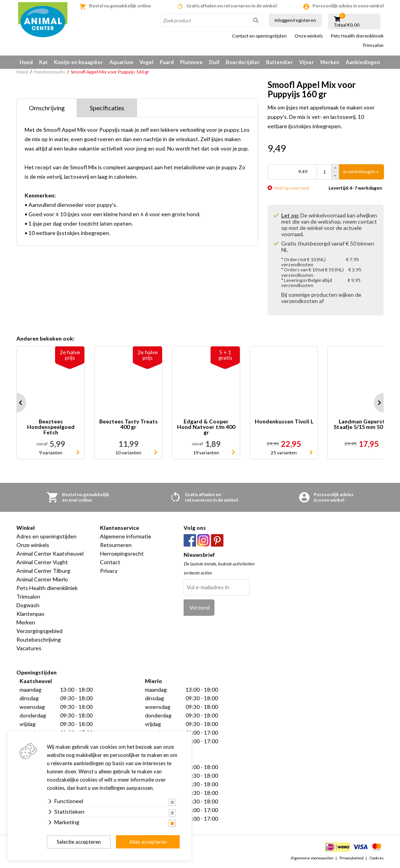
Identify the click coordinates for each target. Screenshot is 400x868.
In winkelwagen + (361, 172)
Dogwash (28, 605)
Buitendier (279, 62)
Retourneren (116, 545)
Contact (110, 562)
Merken (330, 62)
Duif (214, 62)
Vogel (146, 62)
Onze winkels (309, 36)
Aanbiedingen (363, 62)
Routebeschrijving (39, 639)
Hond (26, 62)
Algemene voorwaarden (312, 858)
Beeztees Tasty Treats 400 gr (129, 424)
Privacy (109, 571)
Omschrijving (47, 108)
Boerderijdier (243, 62)
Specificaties (107, 108)
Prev (16, 403)
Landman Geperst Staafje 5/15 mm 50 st (362, 424)
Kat (43, 62)
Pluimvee (191, 62)
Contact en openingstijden (259, 36)
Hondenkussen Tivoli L (284, 422)
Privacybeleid (352, 858)
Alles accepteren (148, 842)
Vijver (307, 62)
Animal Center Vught (42, 562)
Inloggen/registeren (295, 20)
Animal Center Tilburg (43, 571)
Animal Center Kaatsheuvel (50, 553)
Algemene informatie (126, 536)
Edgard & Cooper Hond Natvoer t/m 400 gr (206, 427)
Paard (167, 62)
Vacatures (29, 648)
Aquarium (121, 62)
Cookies (377, 858)
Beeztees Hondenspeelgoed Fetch (51, 427)
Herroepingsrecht (122, 553)
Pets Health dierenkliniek (357, 36)
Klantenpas (30, 614)
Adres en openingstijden (46, 536)
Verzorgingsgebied (39, 631)
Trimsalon (373, 45)
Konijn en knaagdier (79, 62)
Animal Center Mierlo (42, 579)
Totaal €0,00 (347, 25)
